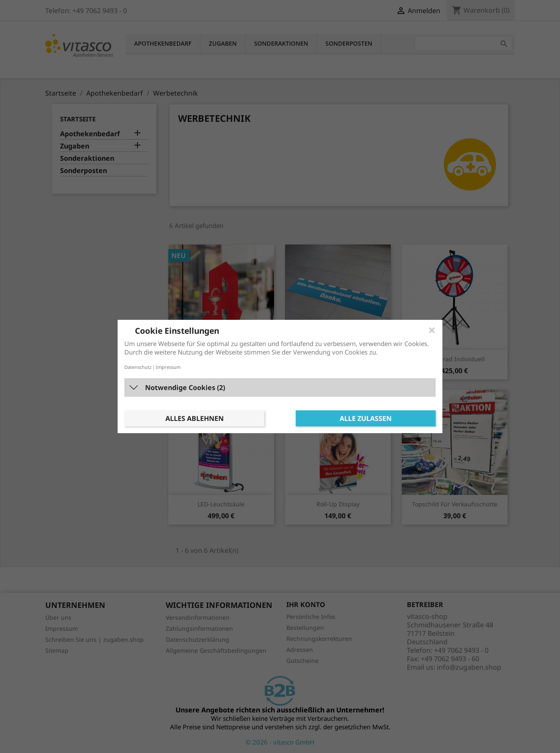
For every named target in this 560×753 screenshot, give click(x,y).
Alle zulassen (366, 418)
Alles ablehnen (195, 418)
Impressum (168, 367)
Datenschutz (138, 367)
